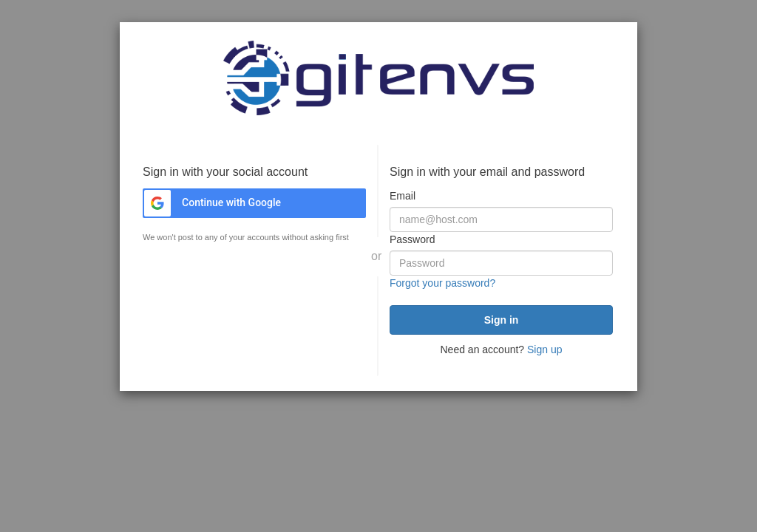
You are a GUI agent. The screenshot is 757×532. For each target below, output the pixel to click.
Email (403, 196)
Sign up (544, 349)
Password (412, 239)
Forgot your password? (442, 283)
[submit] (501, 320)
